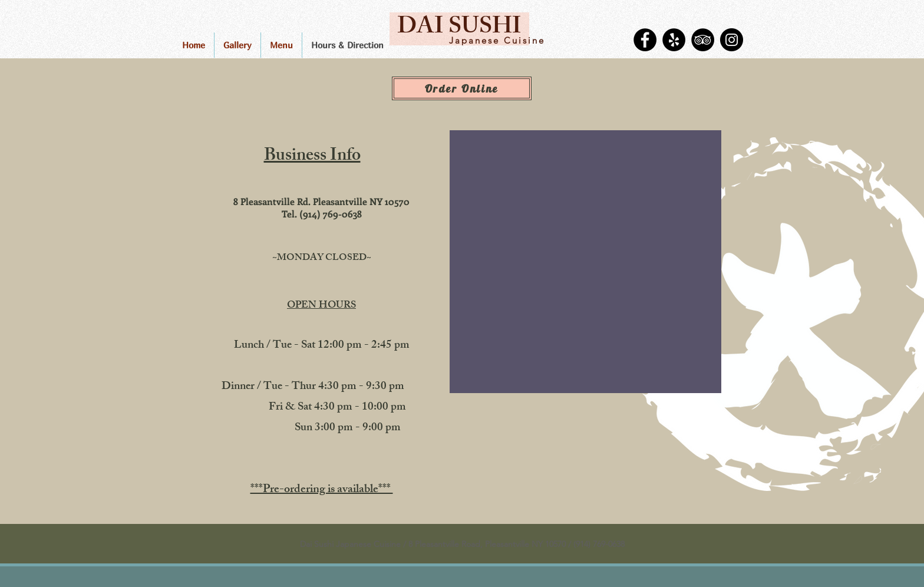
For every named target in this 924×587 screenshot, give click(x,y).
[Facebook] (645, 40)
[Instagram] (732, 40)
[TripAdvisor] (703, 40)
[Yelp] (674, 40)
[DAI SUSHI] (459, 29)
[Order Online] (462, 88)
